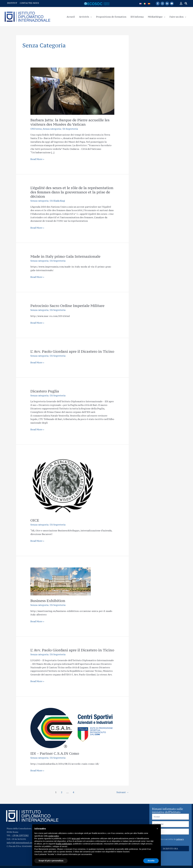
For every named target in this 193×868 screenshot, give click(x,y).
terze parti (76, 838)
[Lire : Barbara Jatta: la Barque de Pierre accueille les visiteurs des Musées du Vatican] (72, 91)
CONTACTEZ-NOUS (29, 3)
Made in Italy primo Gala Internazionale (65, 256)
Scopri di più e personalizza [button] (51, 861)
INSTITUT (12, 3)
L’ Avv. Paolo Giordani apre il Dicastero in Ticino (72, 351)
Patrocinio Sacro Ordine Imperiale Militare (67, 306)
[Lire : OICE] (63, 485)
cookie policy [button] (54, 836)
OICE (35, 520)
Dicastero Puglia (45, 391)
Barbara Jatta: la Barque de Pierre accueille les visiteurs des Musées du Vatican (70, 122)
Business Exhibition (48, 601)
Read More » (37, 159)
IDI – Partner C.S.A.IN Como (55, 753)
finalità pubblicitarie (64, 844)
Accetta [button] (151, 861)
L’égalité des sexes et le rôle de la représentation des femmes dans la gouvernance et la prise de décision (72, 192)
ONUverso (36, 129)
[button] (186, 3)
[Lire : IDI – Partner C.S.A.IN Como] (72, 728)
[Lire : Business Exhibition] (61, 581)
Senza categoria (52, 129)
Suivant (123, 792)
